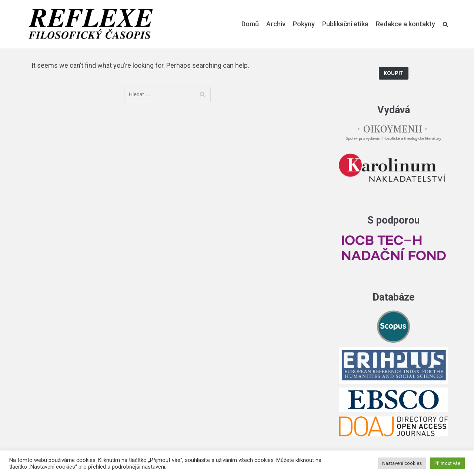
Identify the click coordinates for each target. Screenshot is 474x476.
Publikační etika (345, 24)
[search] (445, 24)
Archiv (276, 24)
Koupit (394, 73)
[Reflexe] (91, 24)
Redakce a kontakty (405, 24)
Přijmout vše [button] (447, 463)
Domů (250, 24)
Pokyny (304, 24)
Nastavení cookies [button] (402, 463)
